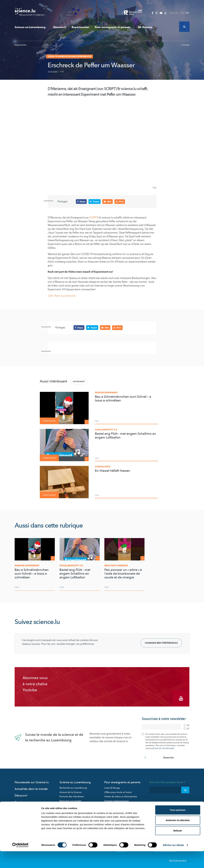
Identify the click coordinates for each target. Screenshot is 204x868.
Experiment (79, 381)
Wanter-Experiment (106, 392)
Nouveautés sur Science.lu (32, 781)
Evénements (66, 808)
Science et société (69, 804)
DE (183, 13)
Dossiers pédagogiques (117, 799)
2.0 (71, 566)
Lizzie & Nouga (112, 786)
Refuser (178, 847)
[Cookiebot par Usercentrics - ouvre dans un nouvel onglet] (20, 862)
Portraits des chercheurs (72, 795)
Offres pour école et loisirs (118, 791)
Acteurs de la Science (71, 791)
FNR (62, 72)
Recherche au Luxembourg (73, 786)
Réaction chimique (116, 566)
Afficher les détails (173, 862)
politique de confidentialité (162, 747)
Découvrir (60, 27)
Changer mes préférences (161, 643)
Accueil (185, 45)
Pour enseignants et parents (114, 27)
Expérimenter (80, 27)
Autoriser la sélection (178, 837)
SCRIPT (93, 218)
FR (187, 13)
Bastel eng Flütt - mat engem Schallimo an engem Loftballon (125, 435)
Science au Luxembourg (31, 27)
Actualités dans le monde (31, 787)
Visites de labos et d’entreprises (121, 795)
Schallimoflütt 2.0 (106, 430)
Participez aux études (70, 799)
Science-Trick (103, 467)
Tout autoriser (178, 827)
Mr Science (145, 27)
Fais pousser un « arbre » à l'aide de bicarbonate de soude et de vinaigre (123, 574)
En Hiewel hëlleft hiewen (113, 471)
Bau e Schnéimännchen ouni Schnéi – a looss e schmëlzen (123, 398)
